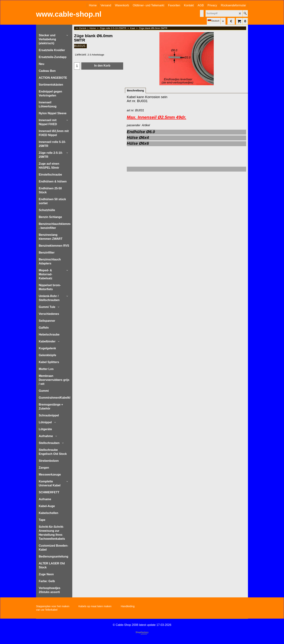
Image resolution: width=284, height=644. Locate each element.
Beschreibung (135, 90)
